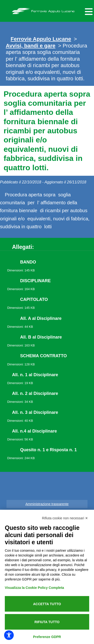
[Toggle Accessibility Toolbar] (9, 635)
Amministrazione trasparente (47, 504)
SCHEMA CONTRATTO (44, 356)
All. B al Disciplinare (41, 337)
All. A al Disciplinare (41, 318)
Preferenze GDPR (47, 637)
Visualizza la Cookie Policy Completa (34, 588)
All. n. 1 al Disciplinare (35, 375)
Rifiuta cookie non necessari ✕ (65, 518)
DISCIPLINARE (36, 281)
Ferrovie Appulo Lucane (47, 10)
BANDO (28, 262)
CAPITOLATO (34, 299)
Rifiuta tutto (47, 622)
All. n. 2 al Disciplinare (35, 393)
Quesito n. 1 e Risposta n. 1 (49, 450)
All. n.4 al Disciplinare (34, 431)
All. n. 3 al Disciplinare (35, 412)
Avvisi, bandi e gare (31, 46)
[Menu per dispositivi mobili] (88, 11)
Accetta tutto (47, 604)
